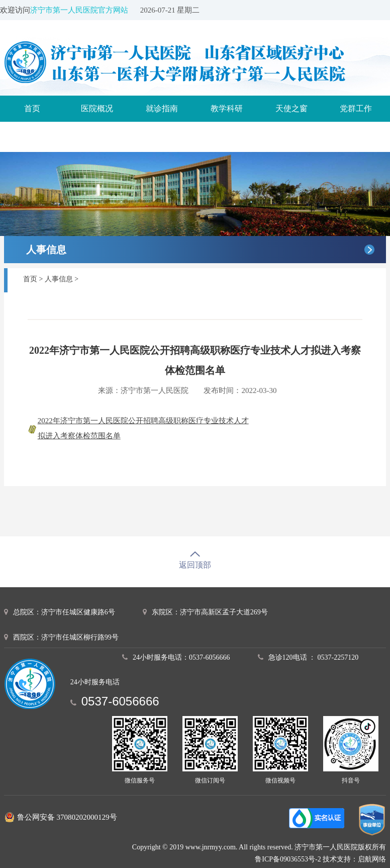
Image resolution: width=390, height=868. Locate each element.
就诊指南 (162, 108)
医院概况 (97, 108)
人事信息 (59, 279)
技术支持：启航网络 (354, 859)
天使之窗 (291, 108)
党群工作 (356, 108)
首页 (32, 108)
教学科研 (227, 108)
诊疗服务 (32, 135)
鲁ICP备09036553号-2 (288, 859)
